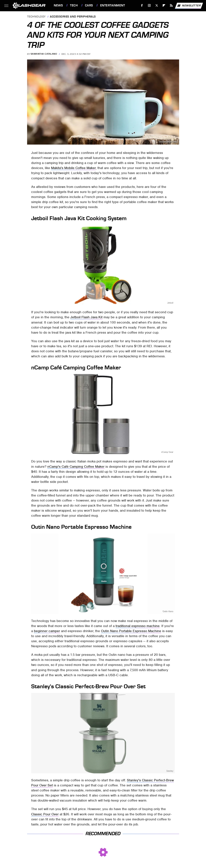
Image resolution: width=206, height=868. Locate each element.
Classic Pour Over (45, 814)
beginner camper (47, 631)
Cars (89, 5)
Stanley (170, 771)
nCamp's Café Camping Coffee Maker (76, 467)
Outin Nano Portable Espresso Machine (131, 631)
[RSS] (171, 6)
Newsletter (189, 6)
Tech (74, 5)
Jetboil (170, 303)
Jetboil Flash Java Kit (86, 317)
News (58, 5)
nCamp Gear (167, 452)
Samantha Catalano (44, 54)
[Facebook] (142, 6)
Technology (36, 17)
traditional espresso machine (138, 626)
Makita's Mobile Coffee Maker (73, 168)
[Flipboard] (164, 6)
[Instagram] (149, 6)
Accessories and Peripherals (73, 17)
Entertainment (113, 5)
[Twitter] (157, 6)
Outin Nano (168, 611)
